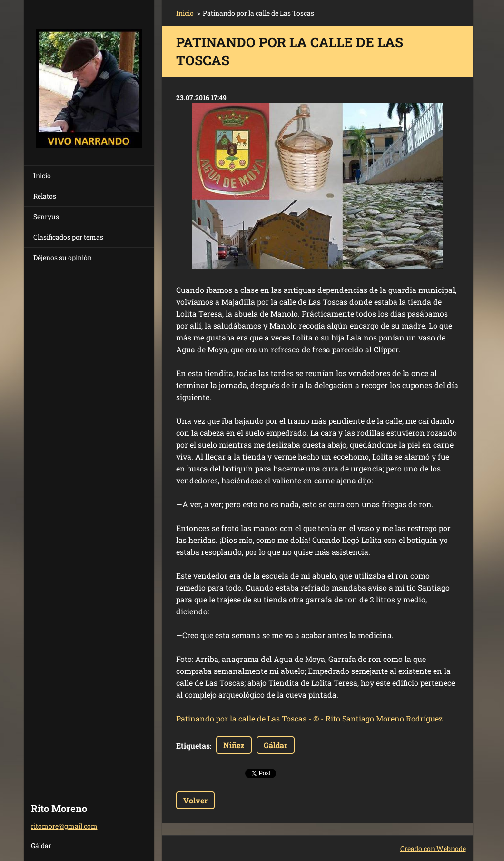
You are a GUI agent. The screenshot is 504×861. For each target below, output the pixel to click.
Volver (195, 800)
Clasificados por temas (68, 237)
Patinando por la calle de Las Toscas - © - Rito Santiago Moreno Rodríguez (309, 718)
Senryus (46, 216)
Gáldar (276, 745)
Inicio (42, 175)
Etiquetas (193, 746)
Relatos (45, 196)
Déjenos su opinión (63, 257)
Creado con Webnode (433, 848)
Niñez (234, 745)
